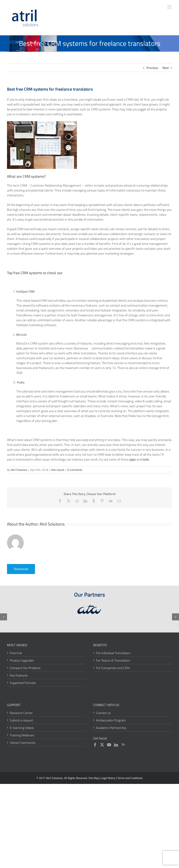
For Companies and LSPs (113, 668)
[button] (3, 617)
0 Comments (75, 470)
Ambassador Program (111, 720)
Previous (152, 68)
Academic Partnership (111, 728)
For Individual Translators (113, 653)
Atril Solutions (19, 470)
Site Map (94, 778)
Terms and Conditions (130, 778)
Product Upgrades (22, 660)
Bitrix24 (21, 335)
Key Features (19, 675)
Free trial (16, 653)
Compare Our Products (25, 668)
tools (146, 459)
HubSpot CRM (25, 291)
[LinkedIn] (116, 745)
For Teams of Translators (113, 660)
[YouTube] (109, 745)
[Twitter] (102, 745)
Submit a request (21, 720)
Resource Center (21, 713)
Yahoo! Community (23, 743)
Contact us (103, 713)
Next (166, 68)
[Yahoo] (123, 745)
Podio (21, 382)
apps (133, 459)
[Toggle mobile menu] (170, 7)
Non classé (58, 470)
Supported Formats (23, 683)
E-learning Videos (22, 728)
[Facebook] (95, 745)
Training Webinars (22, 735)
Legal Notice (108, 778)
